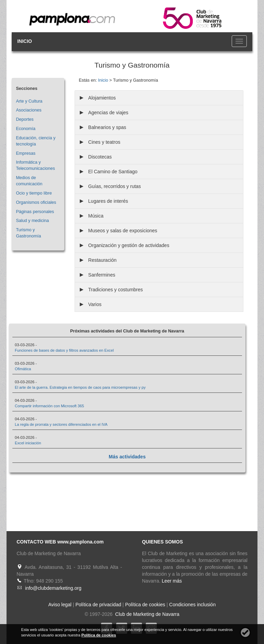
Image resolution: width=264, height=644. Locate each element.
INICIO (25, 41)
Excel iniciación (28, 443)
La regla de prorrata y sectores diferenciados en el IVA (61, 424)
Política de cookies (145, 605)
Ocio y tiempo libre (34, 193)
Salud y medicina (32, 221)
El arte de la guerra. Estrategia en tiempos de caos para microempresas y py (80, 387)
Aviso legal (60, 605)
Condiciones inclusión (192, 605)
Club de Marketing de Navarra (147, 614)
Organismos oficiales (36, 202)
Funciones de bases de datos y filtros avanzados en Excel (64, 350)
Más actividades (127, 457)
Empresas (26, 153)
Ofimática (23, 369)
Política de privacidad (98, 605)
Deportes (25, 119)
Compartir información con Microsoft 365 (49, 406)
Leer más (172, 581)
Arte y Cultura (29, 101)
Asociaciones (29, 110)
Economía (26, 129)
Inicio (103, 80)
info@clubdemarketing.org (53, 588)
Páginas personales (35, 212)
